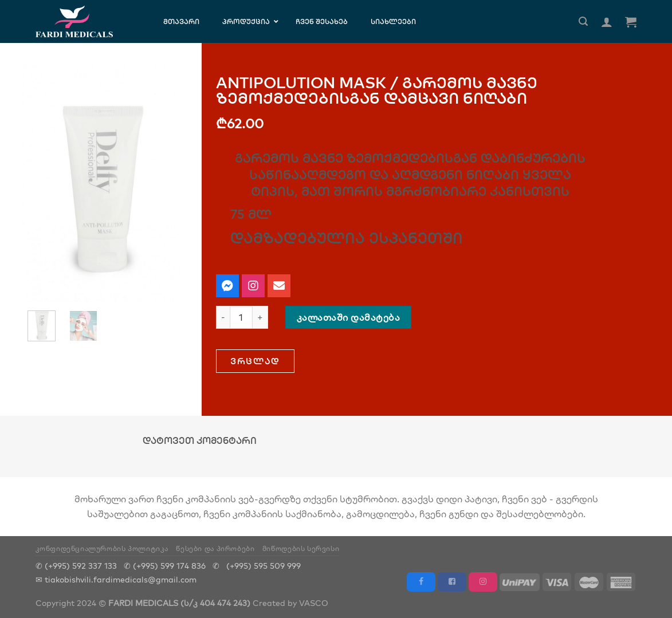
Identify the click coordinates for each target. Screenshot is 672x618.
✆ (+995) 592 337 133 (76, 566)
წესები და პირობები (215, 548)
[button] (255, 361)
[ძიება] (583, 21)
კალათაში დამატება (348, 317)
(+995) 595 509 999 (264, 566)
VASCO (314, 603)
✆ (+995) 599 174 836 (165, 566)
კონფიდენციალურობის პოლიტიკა (102, 548)
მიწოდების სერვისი (301, 548)
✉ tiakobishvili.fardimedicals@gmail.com (116, 579)
